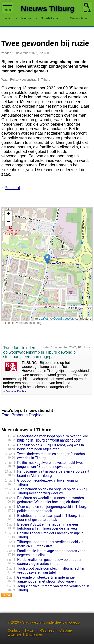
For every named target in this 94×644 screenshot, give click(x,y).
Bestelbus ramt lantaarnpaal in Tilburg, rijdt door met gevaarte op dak (50, 518)
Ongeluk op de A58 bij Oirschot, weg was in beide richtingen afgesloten (51, 447)
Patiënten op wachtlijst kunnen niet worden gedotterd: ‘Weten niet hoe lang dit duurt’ (51, 500)
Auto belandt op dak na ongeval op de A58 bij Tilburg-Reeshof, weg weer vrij (52, 491)
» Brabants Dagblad (15, 391)
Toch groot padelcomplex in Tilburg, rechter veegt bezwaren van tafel (51, 570)
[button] (47, 259)
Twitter (29, 630)
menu (7, 8)
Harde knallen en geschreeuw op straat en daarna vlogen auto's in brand (50, 562)
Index (8, 18)
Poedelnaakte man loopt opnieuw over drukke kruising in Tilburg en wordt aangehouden (53, 438)
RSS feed (47, 630)
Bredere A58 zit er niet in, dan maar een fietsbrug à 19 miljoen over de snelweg (48, 526)
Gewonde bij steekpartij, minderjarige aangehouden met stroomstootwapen (46, 579)
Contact (14, 630)
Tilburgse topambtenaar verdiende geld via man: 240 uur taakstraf (50, 544)
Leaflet (41, 319)
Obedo (74, 622)
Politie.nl (12, 188)
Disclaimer (34, 634)
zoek (88, 11)
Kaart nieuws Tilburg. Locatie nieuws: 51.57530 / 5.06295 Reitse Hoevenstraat (46, 264)
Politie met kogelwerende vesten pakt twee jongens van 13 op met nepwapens (50, 465)
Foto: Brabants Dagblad (22, 415)
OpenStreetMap (64, 319)
